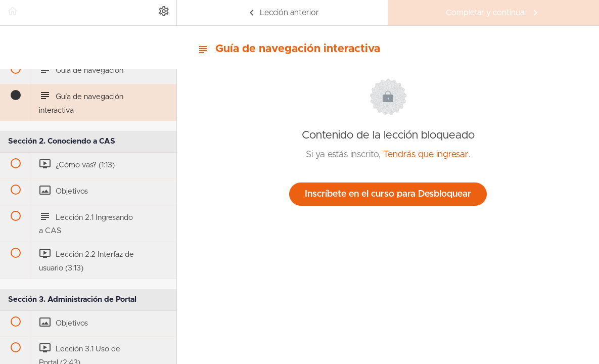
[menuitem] (164, 13)
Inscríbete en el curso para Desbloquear (388, 194)
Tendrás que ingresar (426, 155)
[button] (13, 13)
